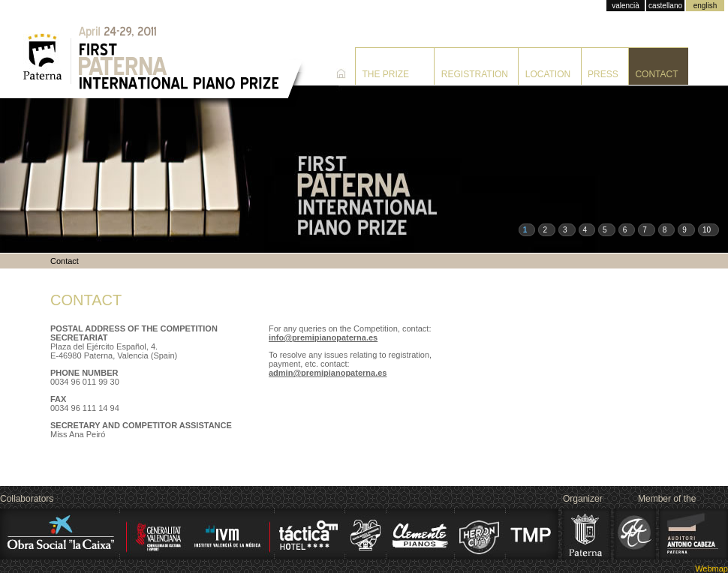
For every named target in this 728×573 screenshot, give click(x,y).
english (705, 6)
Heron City (479, 534)
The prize (385, 74)
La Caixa (58, 534)
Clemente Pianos (420, 534)
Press (603, 74)
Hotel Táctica (308, 534)
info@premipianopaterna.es (323, 337)
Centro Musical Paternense (366, 534)
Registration (475, 74)
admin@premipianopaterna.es (328, 373)
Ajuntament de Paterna (587, 534)
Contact (656, 74)
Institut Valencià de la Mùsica (201, 534)
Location (548, 74)
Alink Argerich (636, 534)
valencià (626, 6)
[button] (527, 230)
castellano (665, 6)
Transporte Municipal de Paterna (532, 534)
